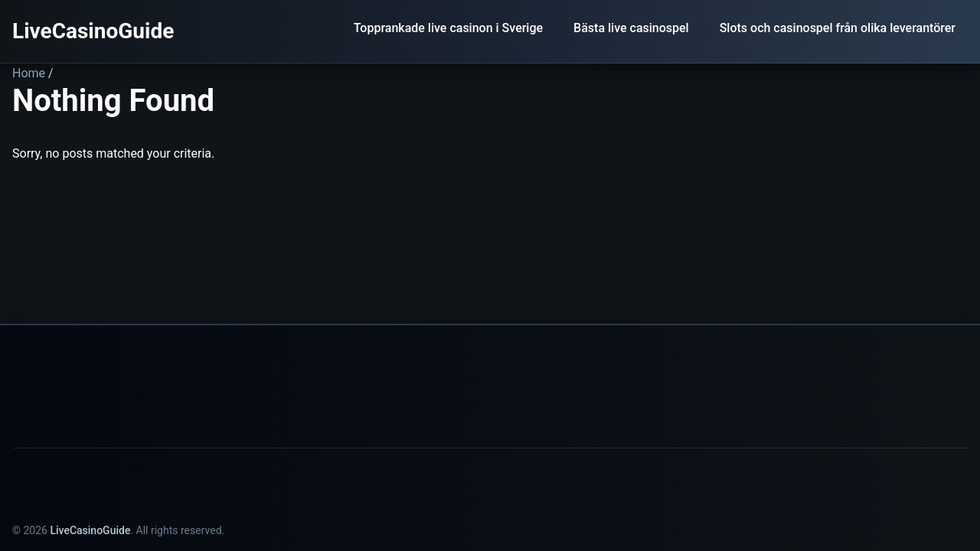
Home (29, 73)
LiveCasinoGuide (93, 31)
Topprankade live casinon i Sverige (448, 28)
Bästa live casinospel (631, 28)
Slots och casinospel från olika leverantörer (838, 28)
